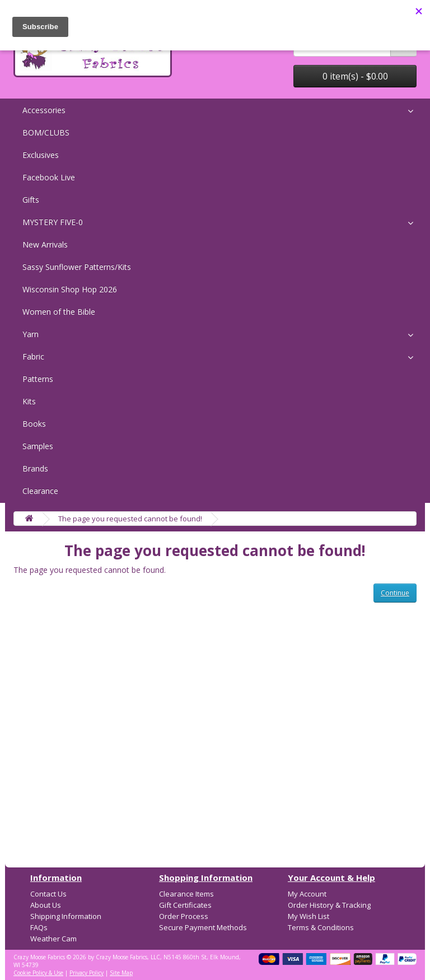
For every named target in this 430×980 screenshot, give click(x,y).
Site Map (121, 973)
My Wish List (309, 916)
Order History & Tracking (329, 905)
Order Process (184, 916)
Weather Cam (53, 939)
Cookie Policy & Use (38, 973)
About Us (46, 905)
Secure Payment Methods (203, 927)
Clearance (40, 491)
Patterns (38, 379)
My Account (307, 894)
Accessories (44, 110)
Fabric (33, 356)
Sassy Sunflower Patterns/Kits (77, 267)
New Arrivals (45, 244)
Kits (29, 401)
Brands (35, 468)
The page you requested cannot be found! (130, 519)
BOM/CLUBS (46, 132)
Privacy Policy (87, 973)
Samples (38, 446)
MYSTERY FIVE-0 (53, 222)
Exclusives (41, 155)
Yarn (31, 334)
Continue (395, 593)
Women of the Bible (59, 312)
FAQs (39, 927)
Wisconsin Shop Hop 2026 (70, 289)
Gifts (31, 200)
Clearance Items (186, 894)
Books (34, 424)
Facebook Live (49, 177)
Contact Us (48, 894)
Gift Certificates (185, 905)
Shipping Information (66, 916)
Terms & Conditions (321, 927)
